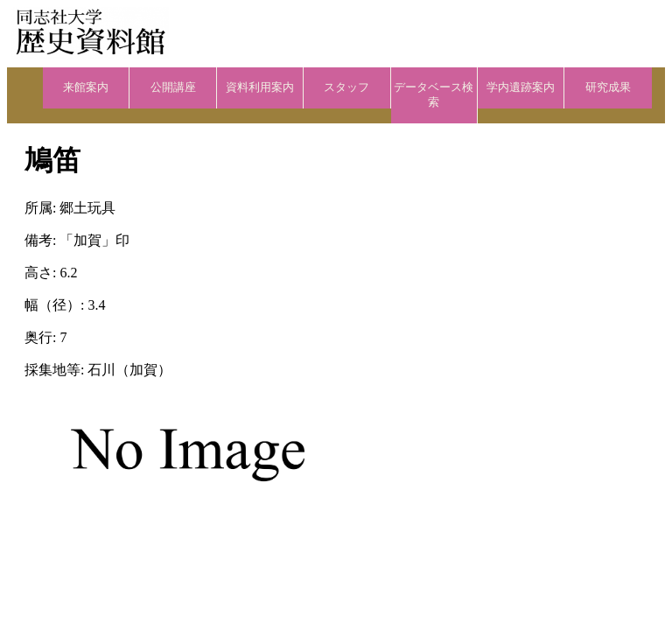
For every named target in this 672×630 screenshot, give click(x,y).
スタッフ (346, 87)
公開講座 (173, 87)
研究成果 (608, 87)
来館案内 (86, 87)
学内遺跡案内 (521, 87)
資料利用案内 (260, 87)
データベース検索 (434, 95)
